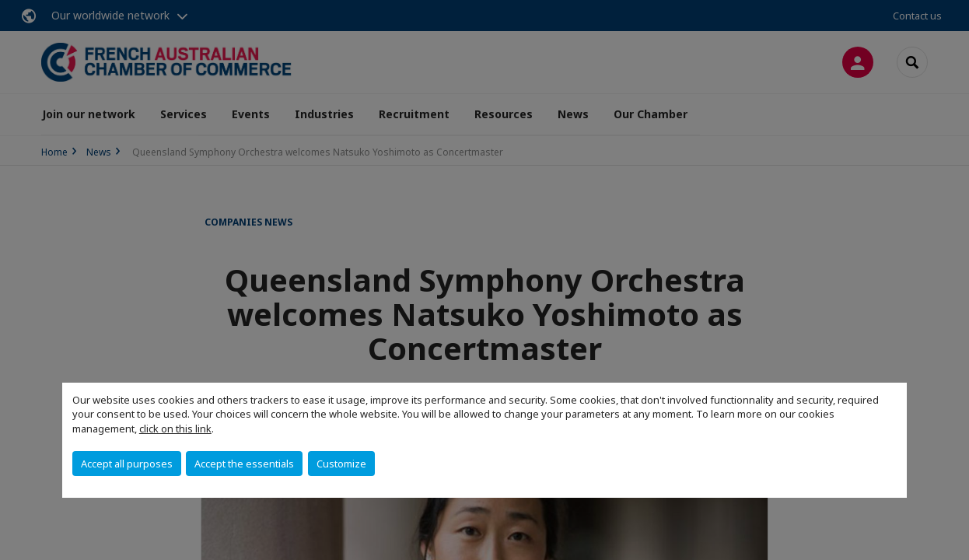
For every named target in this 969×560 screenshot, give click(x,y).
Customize (341, 464)
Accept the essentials (244, 464)
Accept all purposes (127, 464)
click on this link (175, 429)
